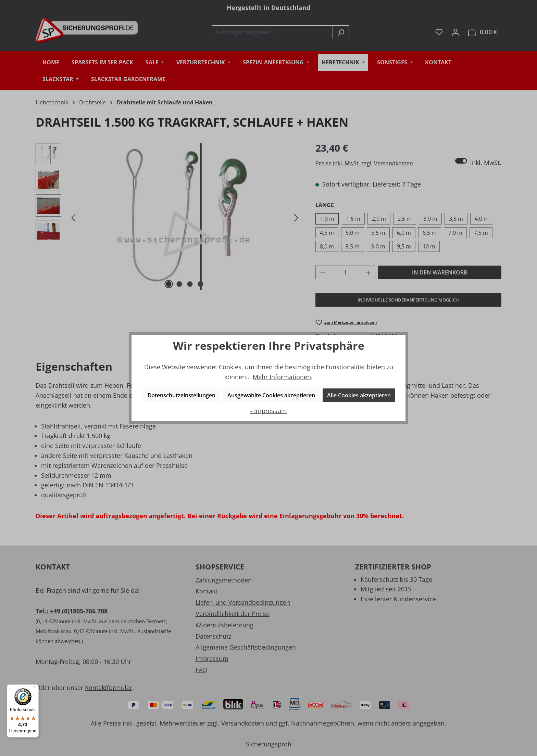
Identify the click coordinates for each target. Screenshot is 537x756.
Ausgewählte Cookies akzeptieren (271, 395)
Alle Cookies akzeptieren (359, 395)
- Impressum (269, 411)
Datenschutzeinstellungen (182, 395)
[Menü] (35, 689)
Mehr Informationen (282, 377)
